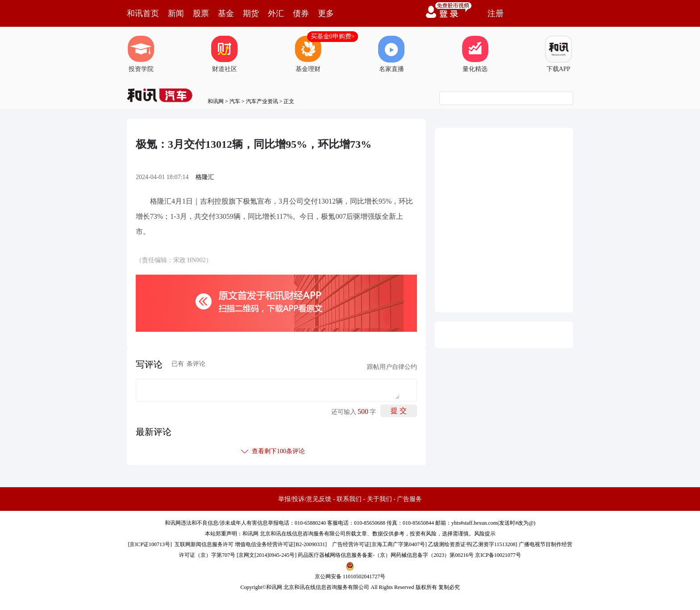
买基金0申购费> (333, 36)
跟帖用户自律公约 (392, 367)
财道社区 (225, 54)
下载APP (558, 54)
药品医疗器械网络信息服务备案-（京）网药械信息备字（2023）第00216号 (386, 555)
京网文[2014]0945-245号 (267, 555)
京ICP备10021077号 (498, 555)
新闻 (176, 13)
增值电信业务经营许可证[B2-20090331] (281, 544)
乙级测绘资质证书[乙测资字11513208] (473, 544)
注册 (496, 13)
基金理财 (308, 54)
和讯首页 (143, 13)
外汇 (276, 13)
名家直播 (392, 54)
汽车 (235, 101)
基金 (226, 13)
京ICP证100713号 (150, 544)
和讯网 (216, 101)
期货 (251, 13)
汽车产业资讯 (262, 101)
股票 (201, 13)
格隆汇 (205, 177)
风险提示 (485, 534)
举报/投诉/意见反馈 (305, 499)
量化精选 (475, 54)
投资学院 (141, 54)
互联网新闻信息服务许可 (204, 544)
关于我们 (379, 499)
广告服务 (409, 499)
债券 (301, 13)
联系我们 (349, 499)
